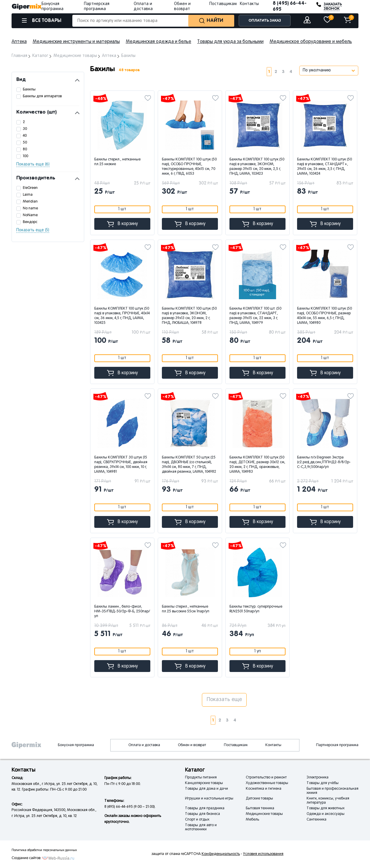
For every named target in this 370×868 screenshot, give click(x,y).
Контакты (249, 4)
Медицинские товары (264, 814)
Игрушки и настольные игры (209, 799)
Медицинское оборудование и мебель (311, 42)
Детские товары (259, 799)
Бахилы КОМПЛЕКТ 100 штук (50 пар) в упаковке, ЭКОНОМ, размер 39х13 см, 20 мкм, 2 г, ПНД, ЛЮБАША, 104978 (189, 316)
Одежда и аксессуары (326, 814)
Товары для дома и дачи (206, 789)
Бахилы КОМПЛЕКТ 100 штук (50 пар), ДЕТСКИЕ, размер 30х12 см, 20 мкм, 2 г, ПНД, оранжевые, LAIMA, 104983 (257, 465)
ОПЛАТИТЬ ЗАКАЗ (265, 21)
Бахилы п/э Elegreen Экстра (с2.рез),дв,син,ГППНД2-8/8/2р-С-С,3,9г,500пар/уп (324, 462)
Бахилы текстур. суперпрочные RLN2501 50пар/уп (256, 609)
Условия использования (263, 854)
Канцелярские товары (204, 783)
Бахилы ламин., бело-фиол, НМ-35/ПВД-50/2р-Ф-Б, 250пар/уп (122, 611)
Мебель (252, 820)
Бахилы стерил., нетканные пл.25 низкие (117, 162)
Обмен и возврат (192, 745)
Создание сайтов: (26, 858)
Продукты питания (201, 778)
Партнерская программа (337, 745)
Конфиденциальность (221, 854)
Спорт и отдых (197, 820)
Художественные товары (267, 783)
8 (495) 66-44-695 (290, 6)
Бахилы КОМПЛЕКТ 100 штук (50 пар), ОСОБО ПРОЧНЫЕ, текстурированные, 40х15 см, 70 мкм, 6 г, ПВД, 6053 (189, 167)
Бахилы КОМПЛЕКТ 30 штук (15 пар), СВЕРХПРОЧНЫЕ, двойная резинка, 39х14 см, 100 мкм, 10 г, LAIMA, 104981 (121, 465)
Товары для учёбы (323, 783)
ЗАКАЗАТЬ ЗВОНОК (333, 7)
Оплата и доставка (144, 745)
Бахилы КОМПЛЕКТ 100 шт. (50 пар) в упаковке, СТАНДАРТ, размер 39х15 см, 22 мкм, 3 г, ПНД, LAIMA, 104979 (255, 316)
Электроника (318, 778)
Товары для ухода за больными (230, 42)
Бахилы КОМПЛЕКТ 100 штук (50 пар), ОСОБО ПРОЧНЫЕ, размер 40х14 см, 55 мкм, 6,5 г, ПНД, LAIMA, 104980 (324, 316)
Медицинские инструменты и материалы (76, 42)
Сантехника (316, 820)
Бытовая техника (260, 808)
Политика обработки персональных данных (44, 850)
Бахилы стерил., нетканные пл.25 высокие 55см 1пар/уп (186, 609)
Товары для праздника (205, 808)
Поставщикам (223, 4)
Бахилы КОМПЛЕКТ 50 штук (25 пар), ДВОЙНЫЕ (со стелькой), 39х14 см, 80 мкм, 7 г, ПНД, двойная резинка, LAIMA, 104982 (189, 465)
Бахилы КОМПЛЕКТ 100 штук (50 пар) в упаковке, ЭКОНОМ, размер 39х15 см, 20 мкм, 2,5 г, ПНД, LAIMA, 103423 (257, 167)
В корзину (122, 224)
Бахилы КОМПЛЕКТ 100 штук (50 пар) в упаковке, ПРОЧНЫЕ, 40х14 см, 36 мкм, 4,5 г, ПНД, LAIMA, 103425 (122, 316)
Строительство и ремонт (266, 778)
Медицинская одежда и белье (158, 42)
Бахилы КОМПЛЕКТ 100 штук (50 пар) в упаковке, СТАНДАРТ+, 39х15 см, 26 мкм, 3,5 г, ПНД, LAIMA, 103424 (324, 167)
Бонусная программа (76, 745)
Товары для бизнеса (202, 814)
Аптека (19, 42)
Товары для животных (326, 808)
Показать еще (224, 700)
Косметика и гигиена (264, 789)
